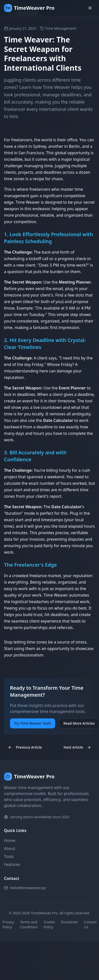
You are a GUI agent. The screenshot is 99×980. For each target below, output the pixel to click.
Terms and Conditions (29, 924)
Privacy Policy (8, 924)
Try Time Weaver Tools (33, 723)
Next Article (77, 747)
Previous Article (25, 747)
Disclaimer (69, 922)
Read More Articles (79, 723)
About (10, 848)
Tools (9, 856)
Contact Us (90, 924)
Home (10, 840)
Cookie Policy (49, 924)
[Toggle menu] (90, 8)
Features (12, 864)
